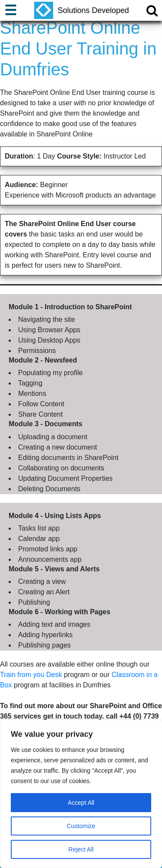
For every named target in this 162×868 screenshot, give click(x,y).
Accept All (81, 803)
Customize (81, 826)
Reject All (81, 849)
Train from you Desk (31, 675)
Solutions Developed (81, 10)
